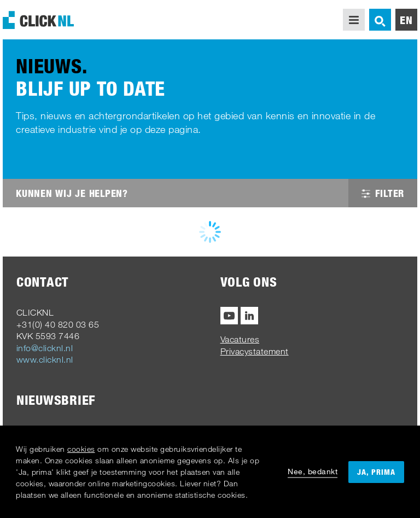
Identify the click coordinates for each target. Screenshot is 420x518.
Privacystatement (255, 351)
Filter (383, 193)
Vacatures (240, 339)
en (406, 20)
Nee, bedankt (313, 471)
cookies (81, 449)
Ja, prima (376, 472)
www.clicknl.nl (45, 359)
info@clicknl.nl (45, 348)
